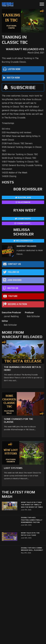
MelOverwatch (24, 241)
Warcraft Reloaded (26, 246)
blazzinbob (24, 202)
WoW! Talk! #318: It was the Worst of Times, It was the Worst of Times (32, 505)
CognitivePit (24, 219)
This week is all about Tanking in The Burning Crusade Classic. (20, 60)
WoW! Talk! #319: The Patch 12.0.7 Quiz (30, 534)
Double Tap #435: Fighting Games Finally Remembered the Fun (32, 520)
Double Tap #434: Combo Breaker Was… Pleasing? (32, 549)
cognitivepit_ (24, 223)
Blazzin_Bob (24, 197)
